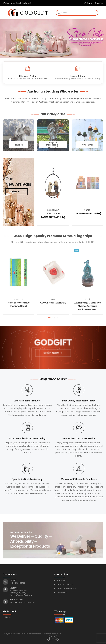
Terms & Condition (65, 584)
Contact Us (62, 593)
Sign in (89, 3)
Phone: (13, 580)
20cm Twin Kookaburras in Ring (53, 215)
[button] (51, 51)
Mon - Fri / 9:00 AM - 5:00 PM (22, 603)
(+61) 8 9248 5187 (17, 583)
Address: (14, 588)
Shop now (15, 192)
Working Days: (17, 600)
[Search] (59, 13)
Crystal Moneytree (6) (87, 214)
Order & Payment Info (66, 589)
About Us (61, 580)
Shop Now (51, 354)
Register (99, 3)
